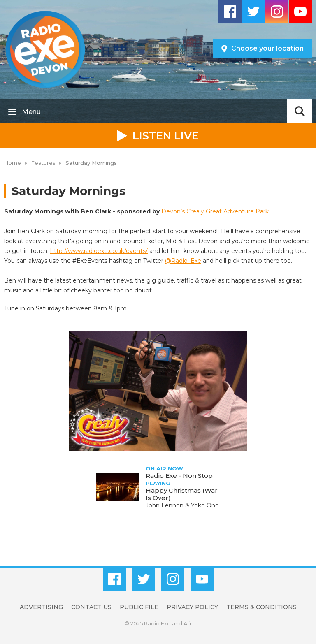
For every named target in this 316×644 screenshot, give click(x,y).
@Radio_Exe (183, 261)
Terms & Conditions (261, 607)
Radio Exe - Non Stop (179, 476)
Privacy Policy (192, 607)
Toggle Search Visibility (300, 111)
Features (43, 163)
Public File (139, 607)
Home (13, 163)
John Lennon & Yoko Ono (182, 505)
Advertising (41, 607)
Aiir (188, 623)
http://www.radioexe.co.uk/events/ (99, 251)
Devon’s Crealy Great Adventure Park (215, 211)
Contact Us (91, 607)
